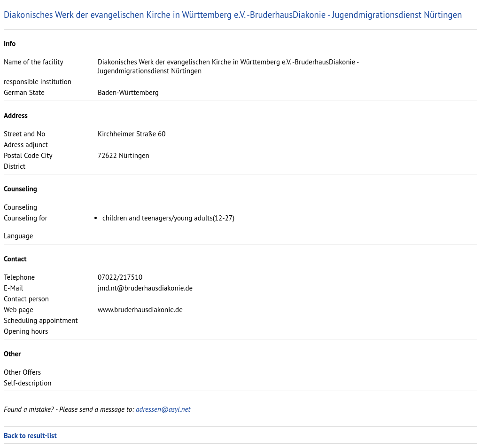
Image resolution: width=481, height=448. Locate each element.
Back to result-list (30, 436)
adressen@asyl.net (163, 409)
